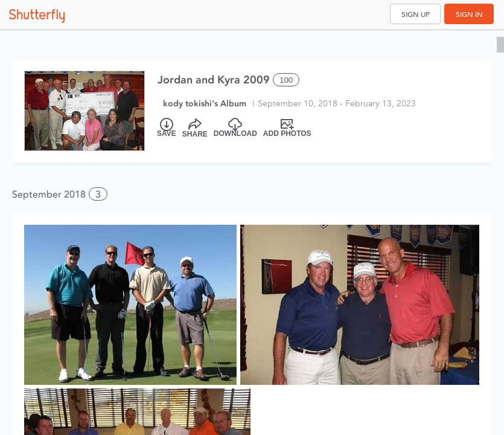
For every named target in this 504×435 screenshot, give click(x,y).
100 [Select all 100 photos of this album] (286, 80)
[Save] (167, 128)
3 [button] (98, 194)
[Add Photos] (287, 128)
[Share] (195, 128)
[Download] (235, 128)
